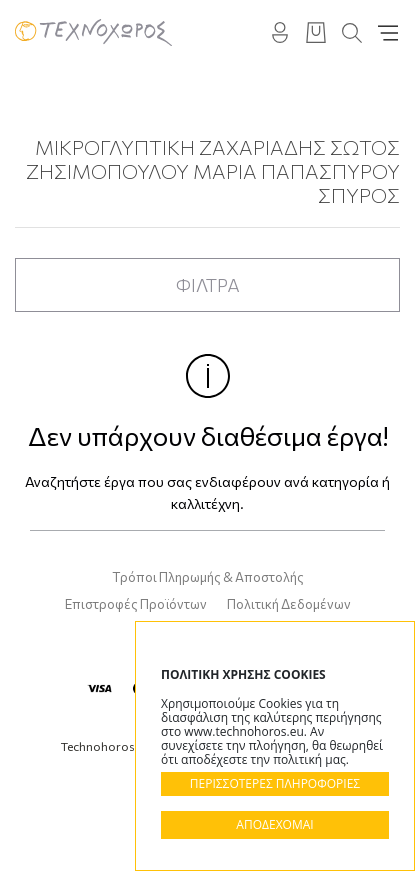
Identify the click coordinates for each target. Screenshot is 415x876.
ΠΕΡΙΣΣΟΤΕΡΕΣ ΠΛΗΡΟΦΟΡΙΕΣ (275, 783)
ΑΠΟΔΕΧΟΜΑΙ (274, 824)
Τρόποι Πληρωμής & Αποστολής (208, 577)
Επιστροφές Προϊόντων (136, 604)
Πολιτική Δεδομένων (289, 604)
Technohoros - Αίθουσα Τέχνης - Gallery (93, 32)
